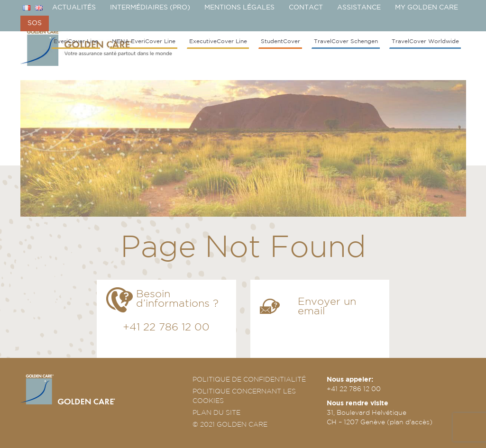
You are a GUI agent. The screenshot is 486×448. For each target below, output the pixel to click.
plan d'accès (410, 422)
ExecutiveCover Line (218, 41)
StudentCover (280, 41)
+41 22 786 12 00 (166, 327)
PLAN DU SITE (216, 412)
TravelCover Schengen (346, 41)
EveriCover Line (76, 41)
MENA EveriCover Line (144, 41)
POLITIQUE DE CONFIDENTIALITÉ (249, 379)
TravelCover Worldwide (425, 41)
